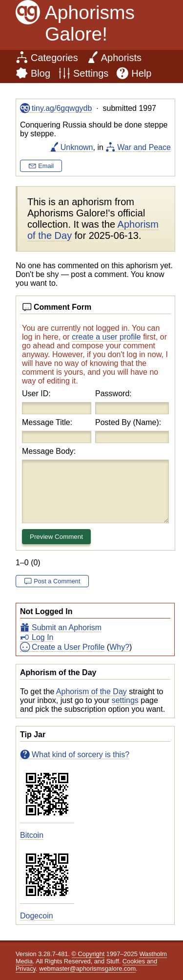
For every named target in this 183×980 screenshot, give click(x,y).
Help (141, 73)
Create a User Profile (68, 647)
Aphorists (121, 58)
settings (125, 700)
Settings (91, 73)
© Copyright (88, 954)
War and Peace (144, 147)
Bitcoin (32, 835)
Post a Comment (57, 581)
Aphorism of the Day (91, 692)
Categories (54, 58)
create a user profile (106, 337)
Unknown (77, 147)
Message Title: (47, 422)
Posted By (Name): (128, 422)
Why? (119, 647)
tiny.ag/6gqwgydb (62, 108)
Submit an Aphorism (67, 628)
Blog (41, 73)
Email (46, 166)
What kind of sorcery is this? (81, 755)
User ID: (36, 394)
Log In (42, 637)
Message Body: (49, 451)
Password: (113, 394)
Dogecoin (37, 916)
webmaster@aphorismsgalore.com (87, 969)
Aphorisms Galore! (90, 23)
